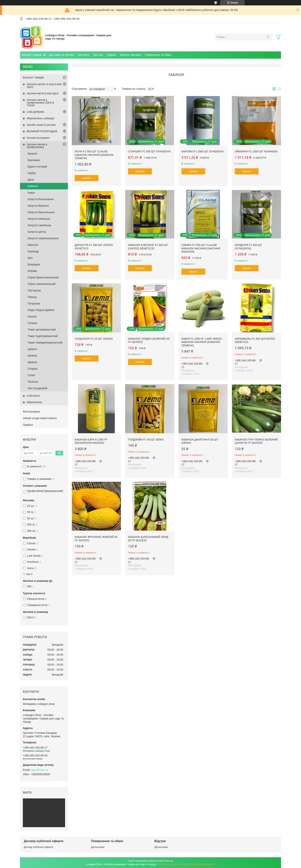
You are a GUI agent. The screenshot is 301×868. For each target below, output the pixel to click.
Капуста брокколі (38, 206)
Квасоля (33, 245)
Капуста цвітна (37, 232)
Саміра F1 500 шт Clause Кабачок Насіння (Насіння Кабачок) (201, 248)
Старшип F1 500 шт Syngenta (149, 151)
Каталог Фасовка (131, 55)
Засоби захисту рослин (41, 125)
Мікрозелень (34, 402)
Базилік (32, 154)
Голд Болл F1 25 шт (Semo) (94, 339)
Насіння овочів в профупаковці (37, 146)
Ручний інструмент (38, 138)
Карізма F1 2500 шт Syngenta (203, 151)
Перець (32, 297)
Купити (87, 178)
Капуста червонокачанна (43, 238)
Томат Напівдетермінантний (45, 343)
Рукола (32, 316)
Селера (32, 323)
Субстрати (33, 396)
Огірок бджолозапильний (43, 277)
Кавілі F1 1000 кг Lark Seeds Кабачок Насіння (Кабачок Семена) (202, 342)
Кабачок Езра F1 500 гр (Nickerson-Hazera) (91, 441)
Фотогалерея (31, 411)
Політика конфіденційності (201, 864)
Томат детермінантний (42, 330)
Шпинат (32, 356)
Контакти (84, 55)
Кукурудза (34, 264)
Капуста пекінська (39, 219)
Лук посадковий (37, 388)
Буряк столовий (37, 167)
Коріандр (33, 251)
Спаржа (32, 369)
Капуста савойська (39, 225)
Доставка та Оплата (62, 55)
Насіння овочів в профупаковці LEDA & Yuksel (40, 103)
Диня (31, 180)
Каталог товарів (32, 55)
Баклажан (34, 160)
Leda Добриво (35, 112)
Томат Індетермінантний (43, 336)
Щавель (33, 362)
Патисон (33, 382)
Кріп (30, 258)
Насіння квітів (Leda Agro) (43, 93)
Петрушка (34, 303)
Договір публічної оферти (38, 847)
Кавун (31, 193)
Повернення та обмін (158, 55)
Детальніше (98, 847)
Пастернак (34, 290)
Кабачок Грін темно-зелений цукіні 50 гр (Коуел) (256, 441)
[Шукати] (268, 37)
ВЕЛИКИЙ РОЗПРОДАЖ (42, 131)
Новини (112, 55)
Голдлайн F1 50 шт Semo (146, 440)
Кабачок (33, 186)
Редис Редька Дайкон (41, 310)
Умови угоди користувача (40, 418)
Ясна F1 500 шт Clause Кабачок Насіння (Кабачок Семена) (94, 155)
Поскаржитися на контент (171, 864)
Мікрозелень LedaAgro (41, 118)
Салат (31, 375)
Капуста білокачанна (41, 199)
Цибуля (32, 349)
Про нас (98, 55)
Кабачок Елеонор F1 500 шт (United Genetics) (148, 247)
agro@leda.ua (40, 770)
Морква (32, 271)
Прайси (28, 425)
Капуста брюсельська (41, 212)
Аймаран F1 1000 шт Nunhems (256, 151)
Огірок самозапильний (42, 284)
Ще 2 (29, 574)
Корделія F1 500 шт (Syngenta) (248, 247)
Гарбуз (32, 173)
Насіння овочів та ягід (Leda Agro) (44, 85)
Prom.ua (168, 861)
